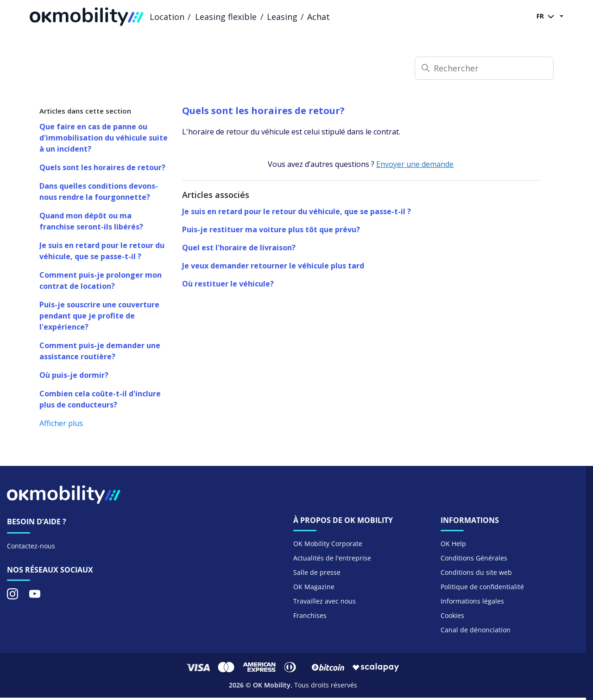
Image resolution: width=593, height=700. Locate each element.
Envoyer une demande (415, 164)
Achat (319, 17)
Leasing (282, 17)
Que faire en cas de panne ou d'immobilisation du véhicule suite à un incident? (104, 138)
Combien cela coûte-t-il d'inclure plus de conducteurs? (100, 399)
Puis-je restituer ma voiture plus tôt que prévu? (271, 229)
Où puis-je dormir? (74, 375)
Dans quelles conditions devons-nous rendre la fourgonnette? (99, 191)
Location (167, 17)
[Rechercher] (484, 68)
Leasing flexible (226, 17)
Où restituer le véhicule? (228, 284)
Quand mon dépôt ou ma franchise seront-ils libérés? (91, 221)
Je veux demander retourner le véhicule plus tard (273, 266)
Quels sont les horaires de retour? (102, 167)
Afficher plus (61, 423)
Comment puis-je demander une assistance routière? (100, 351)
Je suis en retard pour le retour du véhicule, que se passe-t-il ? (102, 251)
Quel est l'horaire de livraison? (239, 248)
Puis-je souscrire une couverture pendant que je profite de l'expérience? (99, 316)
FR (547, 17)
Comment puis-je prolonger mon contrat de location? (101, 280)
